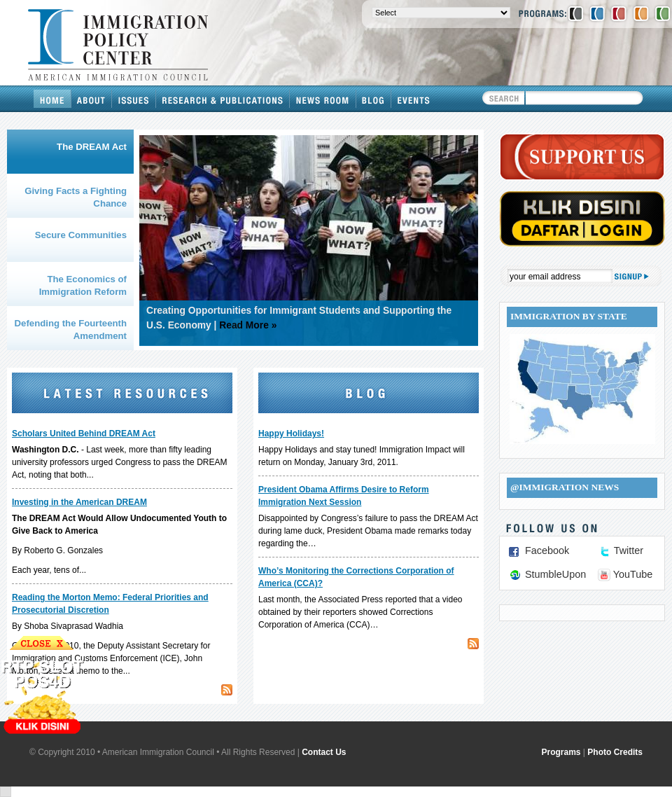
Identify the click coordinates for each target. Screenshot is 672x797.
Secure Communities (81, 235)
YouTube (633, 574)
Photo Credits (615, 752)
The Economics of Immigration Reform (83, 285)
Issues (134, 99)
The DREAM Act (92, 147)
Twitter (629, 550)
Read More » (248, 325)
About (92, 99)
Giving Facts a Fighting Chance (76, 197)
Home (52, 99)
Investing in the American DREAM (79, 502)
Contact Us (324, 752)
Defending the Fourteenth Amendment (71, 330)
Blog (374, 99)
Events (414, 99)
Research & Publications (223, 99)
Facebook (547, 550)
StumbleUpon (555, 574)
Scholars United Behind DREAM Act (84, 434)
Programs (561, 752)
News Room (323, 99)
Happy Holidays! (291, 434)
